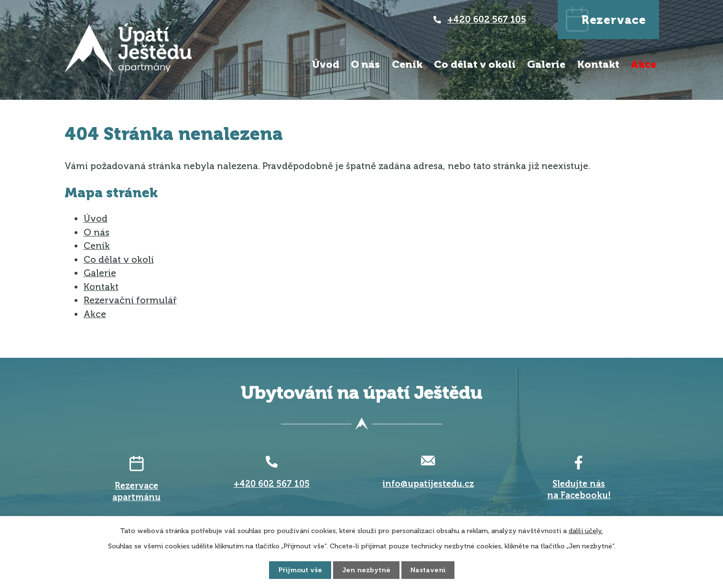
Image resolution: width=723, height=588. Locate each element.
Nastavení (428, 570)
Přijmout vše (300, 570)
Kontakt (598, 64)
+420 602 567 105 (487, 19)
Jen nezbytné (366, 570)
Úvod (326, 64)
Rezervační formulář (130, 300)
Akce (643, 64)
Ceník (407, 64)
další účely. (586, 531)
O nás (365, 64)
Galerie (546, 64)
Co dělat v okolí (475, 64)
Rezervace (614, 20)
